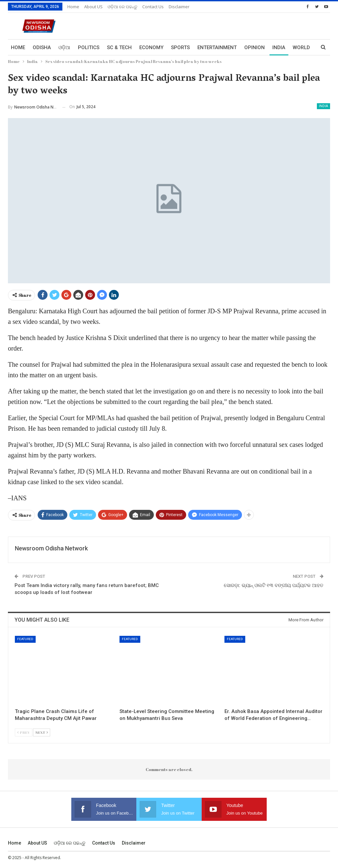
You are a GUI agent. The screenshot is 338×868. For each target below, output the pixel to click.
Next (42, 732)
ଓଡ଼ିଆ (64, 47)
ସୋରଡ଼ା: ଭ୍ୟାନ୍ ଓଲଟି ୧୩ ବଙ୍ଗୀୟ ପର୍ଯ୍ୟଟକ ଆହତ (274, 585)
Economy (151, 47)
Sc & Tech (119, 47)
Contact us (153, 7)
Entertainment (217, 47)
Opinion (254, 47)
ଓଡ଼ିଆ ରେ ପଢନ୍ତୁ (122, 7)
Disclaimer (179, 7)
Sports (180, 47)
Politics (89, 47)
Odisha (42, 47)
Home (73, 7)
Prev (24, 732)
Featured (25, 639)
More (279, 47)
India (323, 106)
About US (93, 7)
